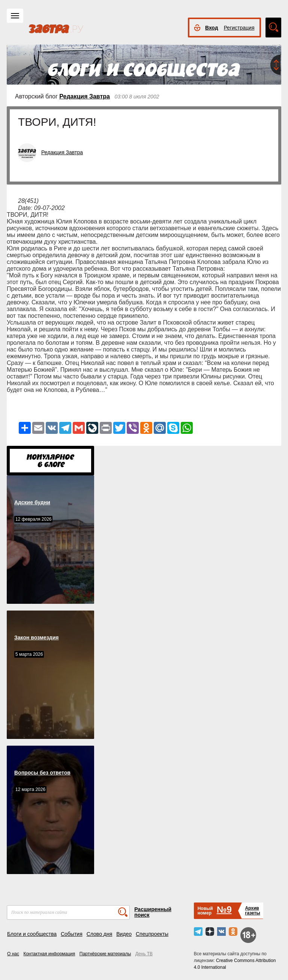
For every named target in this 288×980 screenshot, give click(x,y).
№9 (224, 909)
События (72, 934)
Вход (212, 28)
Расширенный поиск (153, 912)
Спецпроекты (152, 934)
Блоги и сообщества (32, 934)
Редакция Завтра (85, 96)
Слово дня (100, 934)
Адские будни (32, 502)
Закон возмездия (36, 637)
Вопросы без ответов (42, 773)
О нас (13, 954)
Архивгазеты (252, 911)
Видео (124, 934)
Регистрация (239, 28)
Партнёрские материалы (105, 954)
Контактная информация (49, 954)
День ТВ (144, 954)
